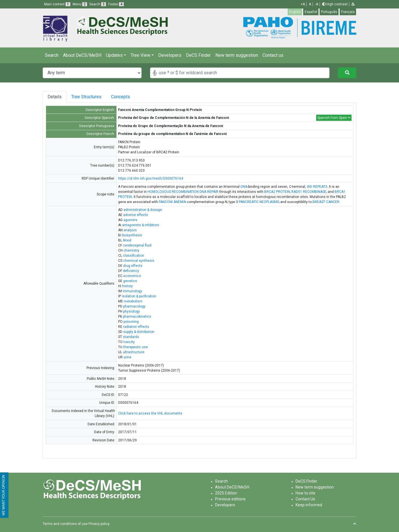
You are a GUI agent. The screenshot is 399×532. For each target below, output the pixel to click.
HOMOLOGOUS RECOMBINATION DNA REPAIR (183, 192)
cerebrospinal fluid (137, 245)
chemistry (131, 250)
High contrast (335, 4)
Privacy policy (99, 524)
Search (52, 55)
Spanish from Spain (334, 118)
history (127, 286)
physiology (132, 311)
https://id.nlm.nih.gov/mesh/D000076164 (151, 178)
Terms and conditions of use (65, 524)
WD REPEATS (317, 187)
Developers (170, 55)
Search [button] (98, 4)
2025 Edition (226, 493)
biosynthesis (132, 235)
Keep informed (309, 505)
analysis (130, 230)
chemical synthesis (139, 261)
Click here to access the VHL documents (150, 413)
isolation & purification (139, 296)
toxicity (129, 342)
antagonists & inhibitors (141, 225)
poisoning (131, 322)
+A (303, 4)
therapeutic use (135, 347)
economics (132, 276)
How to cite (305, 493)
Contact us (273, 55)
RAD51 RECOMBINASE (309, 192)
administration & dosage (143, 210)
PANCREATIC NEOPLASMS (259, 202)
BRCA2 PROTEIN (277, 192)
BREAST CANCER (326, 202)
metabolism (133, 301)
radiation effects (136, 327)
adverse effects (136, 215)
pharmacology (134, 306)
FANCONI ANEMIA (172, 202)
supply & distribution (139, 332)
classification (134, 256)
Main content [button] (57, 4)
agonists (130, 220)
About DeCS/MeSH (82, 55)
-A (317, 4)
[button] (353, 4)
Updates (114, 55)
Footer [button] (116, 4)
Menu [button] (80, 4)
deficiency (131, 271)
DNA (244, 187)
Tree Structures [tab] (87, 97)
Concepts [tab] (125, 97)
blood (127, 240)
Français (348, 12)
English (295, 12)
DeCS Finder (198, 55)
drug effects (133, 266)
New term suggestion (237, 55)
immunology (132, 291)
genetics (130, 281)
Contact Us (305, 499)
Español (311, 12)
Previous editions (230, 499)
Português (329, 12)
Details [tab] (55, 97)
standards (131, 337)
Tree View (140, 55)
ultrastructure (134, 352)
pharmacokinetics (137, 317)
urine (127, 357)
